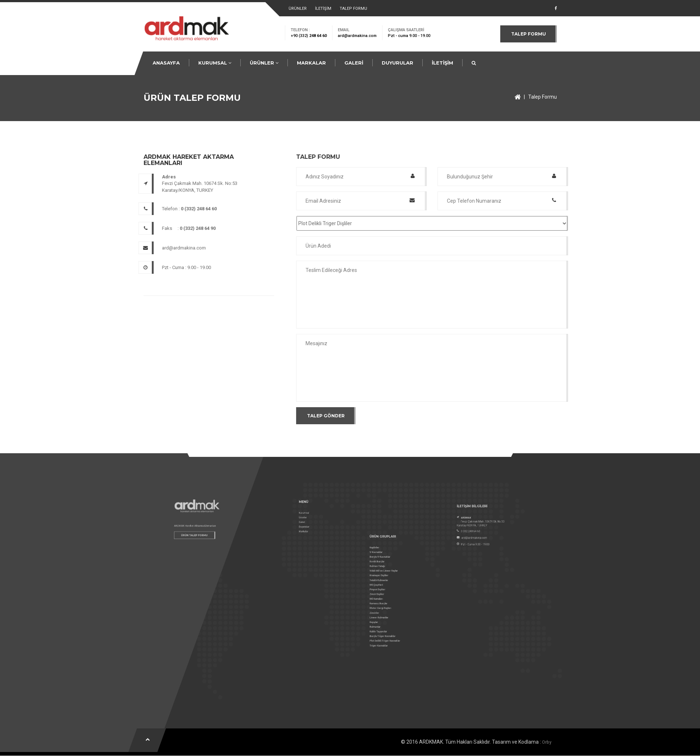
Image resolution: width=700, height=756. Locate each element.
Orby (547, 742)
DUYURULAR (397, 63)
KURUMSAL (215, 63)
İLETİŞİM (323, 9)
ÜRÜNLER (298, 9)
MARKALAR (311, 63)
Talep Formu (542, 97)
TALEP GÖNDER (380, 416)
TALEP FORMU (353, 9)
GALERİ (354, 63)
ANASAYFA (166, 63)
